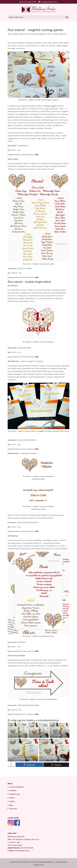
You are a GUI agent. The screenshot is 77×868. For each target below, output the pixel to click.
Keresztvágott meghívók (36, 34)
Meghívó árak (15, 794)
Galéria (12, 801)
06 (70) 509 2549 (24, 862)
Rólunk (12, 798)
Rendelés (13, 790)
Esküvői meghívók (16, 787)
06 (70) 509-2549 (29, 2)
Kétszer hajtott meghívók (57, 34)
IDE (44, 136)
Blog (9, 34)
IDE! (37, 155)
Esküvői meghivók (19, 34)
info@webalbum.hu (46, 862)
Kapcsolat (13, 809)
